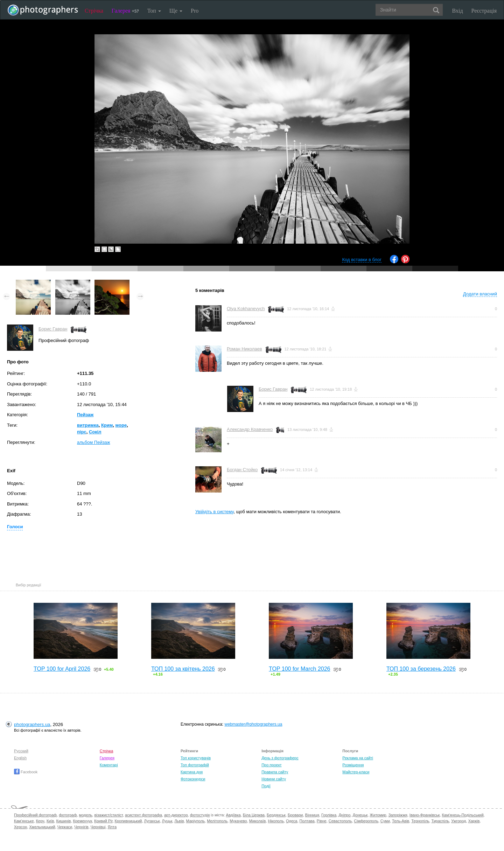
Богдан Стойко (242, 470)
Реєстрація (484, 11)
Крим (107, 425)
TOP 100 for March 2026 (300, 669)
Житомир (378, 815)
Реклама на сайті (358, 758)
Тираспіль (440, 821)
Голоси (15, 527)
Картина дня (192, 772)
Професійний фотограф (35, 815)
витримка (88, 425)
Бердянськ (276, 815)
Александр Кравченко (250, 429)
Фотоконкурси (193, 779)
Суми (385, 821)
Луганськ (152, 821)
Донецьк (360, 815)
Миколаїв (258, 821)
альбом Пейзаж (94, 442)
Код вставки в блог (362, 260)
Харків (474, 821)
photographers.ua (32, 724)
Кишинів (63, 821)
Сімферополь (366, 821)
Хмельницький (42, 827)
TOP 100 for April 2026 (62, 669)
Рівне (322, 821)
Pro (195, 11)
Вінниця (312, 815)
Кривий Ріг (103, 821)
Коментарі (109, 765)
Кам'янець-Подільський (463, 815)
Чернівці (98, 827)
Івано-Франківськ (425, 815)
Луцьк (167, 821)
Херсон (20, 827)
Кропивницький (128, 821)
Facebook (26, 772)
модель (86, 815)
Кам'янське (24, 821)
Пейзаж (85, 415)
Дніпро (344, 815)
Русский (21, 751)
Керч (40, 821)
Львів (179, 821)
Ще (176, 11)
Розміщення (353, 765)
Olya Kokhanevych (246, 309)
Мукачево (238, 821)
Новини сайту (274, 779)
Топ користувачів (196, 758)
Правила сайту (275, 772)
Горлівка (329, 815)
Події (266, 786)
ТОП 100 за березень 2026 (421, 669)
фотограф (68, 815)
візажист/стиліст (108, 815)
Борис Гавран (53, 329)
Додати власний (480, 294)
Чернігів (81, 827)
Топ (154, 11)
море (121, 425)
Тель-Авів (401, 821)
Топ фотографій (195, 765)
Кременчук (83, 821)
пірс (82, 432)
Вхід (458, 11)
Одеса (292, 821)
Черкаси (65, 827)
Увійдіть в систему (215, 512)
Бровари (295, 815)
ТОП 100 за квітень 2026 (183, 669)
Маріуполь (195, 821)
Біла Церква (254, 815)
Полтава (307, 821)
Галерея (125, 11)
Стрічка (94, 11)
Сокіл (95, 432)
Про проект (271, 765)
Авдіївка (233, 815)
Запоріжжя (398, 815)
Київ (50, 821)
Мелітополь (217, 821)
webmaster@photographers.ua (254, 724)
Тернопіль (420, 821)
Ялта (112, 827)
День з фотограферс (280, 758)
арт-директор (176, 815)
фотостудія (200, 815)
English (20, 758)
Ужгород (458, 821)
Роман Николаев (244, 349)
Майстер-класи (356, 772)
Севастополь (340, 821)
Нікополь (276, 821)
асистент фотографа (143, 815)
